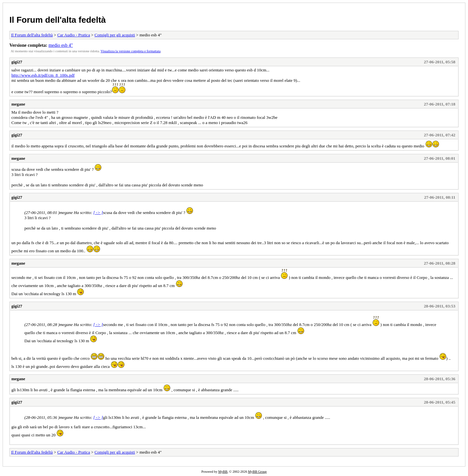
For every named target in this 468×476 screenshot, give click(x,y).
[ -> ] (98, 213)
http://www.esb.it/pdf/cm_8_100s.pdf (43, 75)
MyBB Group (257, 472)
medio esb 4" (61, 45)
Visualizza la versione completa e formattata (131, 51)
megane (18, 104)
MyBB (223, 472)
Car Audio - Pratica (74, 35)
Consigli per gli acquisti (115, 35)
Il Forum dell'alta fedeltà (58, 20)
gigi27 (17, 62)
